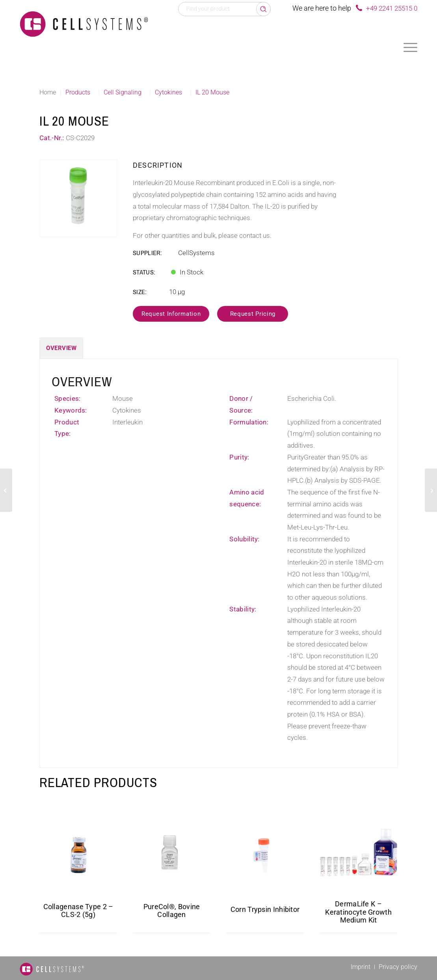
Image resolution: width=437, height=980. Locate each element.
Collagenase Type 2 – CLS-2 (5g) (78, 911)
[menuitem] (410, 47)
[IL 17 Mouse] (6, 490)
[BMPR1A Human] (431, 490)
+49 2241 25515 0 (392, 8)
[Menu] (410, 47)
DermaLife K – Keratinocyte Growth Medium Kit (358, 912)
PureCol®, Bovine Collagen (172, 911)
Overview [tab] (61, 348)
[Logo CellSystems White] (84, 24)
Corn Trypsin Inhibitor (265, 909)
